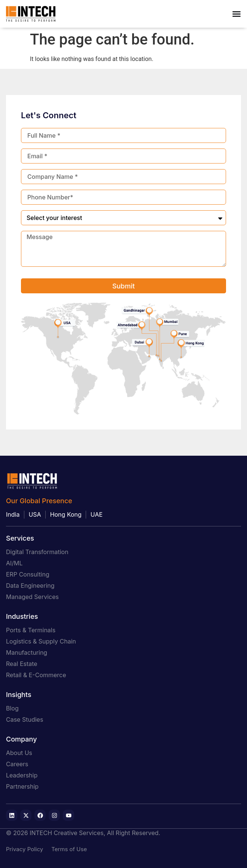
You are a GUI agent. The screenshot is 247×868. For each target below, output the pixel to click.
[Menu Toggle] (237, 14)
